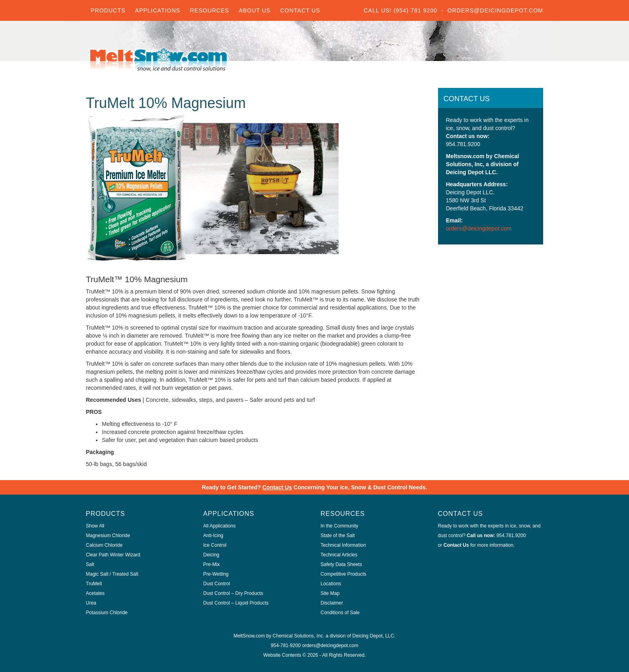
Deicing (211, 555)
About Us (255, 10)
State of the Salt (338, 536)
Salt (90, 564)
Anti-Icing (213, 536)
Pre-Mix (212, 564)
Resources (209, 10)
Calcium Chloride (104, 545)
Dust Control (217, 584)
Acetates (95, 593)
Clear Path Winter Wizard (113, 555)
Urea (91, 603)
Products (108, 10)
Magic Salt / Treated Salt (112, 574)
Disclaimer (332, 603)
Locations (331, 584)
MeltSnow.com (249, 636)
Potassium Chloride (107, 613)
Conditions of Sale (340, 613)
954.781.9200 (511, 536)
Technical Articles (339, 555)
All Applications (220, 526)
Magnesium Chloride (108, 536)
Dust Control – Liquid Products (236, 603)
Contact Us (300, 10)
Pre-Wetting (216, 574)
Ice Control (215, 545)
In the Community (339, 526)
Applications (158, 10)
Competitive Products (343, 574)
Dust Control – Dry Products (233, 593)
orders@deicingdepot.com (479, 228)
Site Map (330, 593)
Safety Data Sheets (341, 564)
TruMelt (94, 584)
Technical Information (343, 545)
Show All (95, 526)
